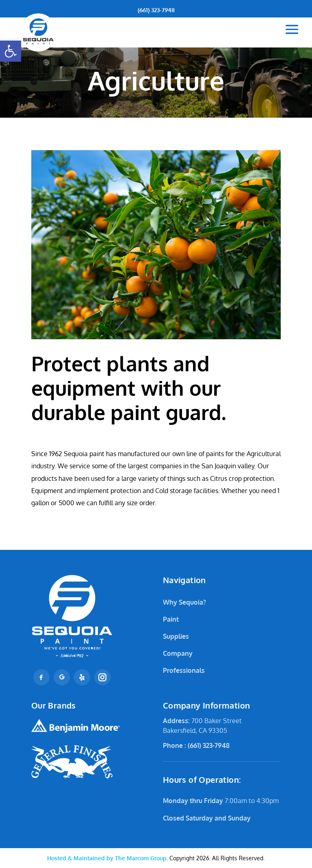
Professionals (184, 670)
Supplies (176, 636)
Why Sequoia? (184, 602)
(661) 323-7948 (156, 10)
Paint (171, 619)
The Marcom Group (107, 858)
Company (178, 653)
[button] (11, 51)
